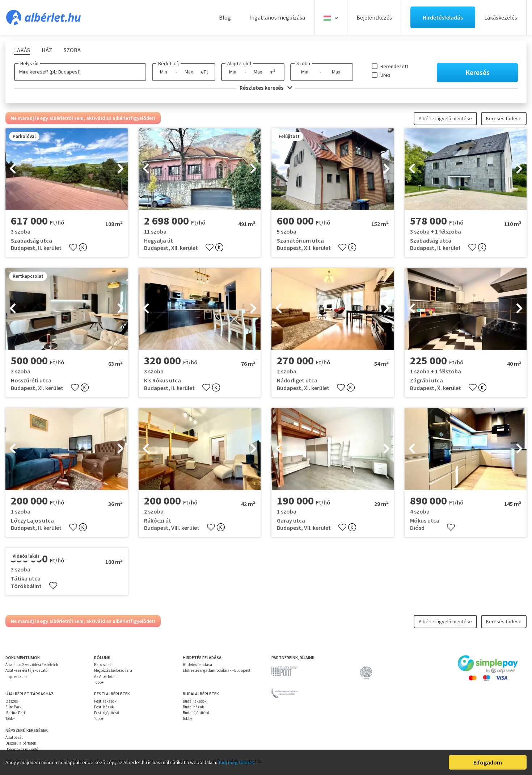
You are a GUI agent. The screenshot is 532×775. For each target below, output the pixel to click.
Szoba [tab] (72, 50)
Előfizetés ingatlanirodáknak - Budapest (217, 670)
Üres (385, 75)
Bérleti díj (168, 63)
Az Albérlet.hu (106, 676)
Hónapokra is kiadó (22, 749)
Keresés (478, 72)
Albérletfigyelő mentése (445, 118)
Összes (12, 701)
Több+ (99, 682)
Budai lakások (195, 701)
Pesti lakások (105, 701)
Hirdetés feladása (197, 665)
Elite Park (14, 707)
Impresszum (16, 676)
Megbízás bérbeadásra (113, 670)
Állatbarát (14, 737)
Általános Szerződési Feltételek (32, 665)
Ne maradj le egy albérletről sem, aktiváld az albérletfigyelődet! (83, 118)
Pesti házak (104, 707)
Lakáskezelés (501, 17)
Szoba (303, 63)
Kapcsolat (103, 665)
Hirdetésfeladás (443, 17)
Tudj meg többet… (238, 762)
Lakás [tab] (22, 50)
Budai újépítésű (196, 713)
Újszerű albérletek (21, 743)
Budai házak (193, 707)
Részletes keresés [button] (266, 88)
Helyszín (29, 63)
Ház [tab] (47, 50)
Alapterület (239, 63)
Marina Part (15, 713)
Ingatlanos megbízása (277, 17)
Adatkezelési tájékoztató (26, 670)
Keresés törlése (504, 118)
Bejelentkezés (374, 17)
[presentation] (13, 169)
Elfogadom (488, 762)
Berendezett (394, 66)
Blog (225, 17)
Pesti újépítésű (107, 713)
